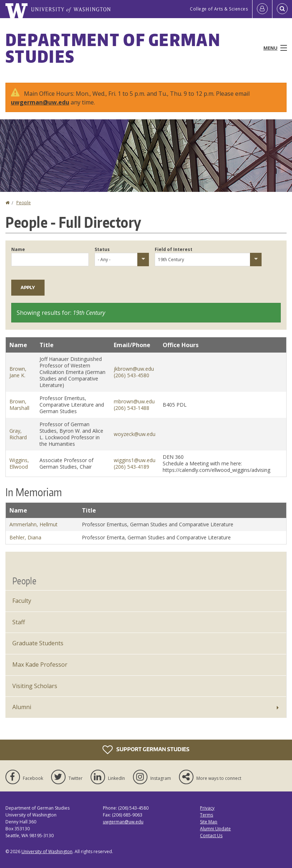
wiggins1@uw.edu (135, 460)
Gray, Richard (18, 434)
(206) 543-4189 (132, 467)
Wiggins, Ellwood (19, 463)
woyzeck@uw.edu (135, 434)
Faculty (22, 601)
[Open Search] (282, 9)
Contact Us (211, 836)
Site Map (209, 822)
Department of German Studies (113, 48)
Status (102, 249)
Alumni (22, 707)
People (24, 203)
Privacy (207, 808)
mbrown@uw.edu (134, 401)
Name (18, 249)
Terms (207, 815)
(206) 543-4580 (132, 375)
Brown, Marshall (19, 405)
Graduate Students (38, 643)
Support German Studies (146, 750)
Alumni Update (215, 829)
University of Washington (47, 851)
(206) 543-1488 (132, 408)
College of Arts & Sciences (219, 9)
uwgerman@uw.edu (40, 102)
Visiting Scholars (35, 686)
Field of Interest (174, 249)
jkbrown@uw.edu (134, 369)
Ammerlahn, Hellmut (34, 524)
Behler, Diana (25, 537)
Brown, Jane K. (18, 372)
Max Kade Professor (40, 665)
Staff (19, 622)
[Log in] (262, 9)
